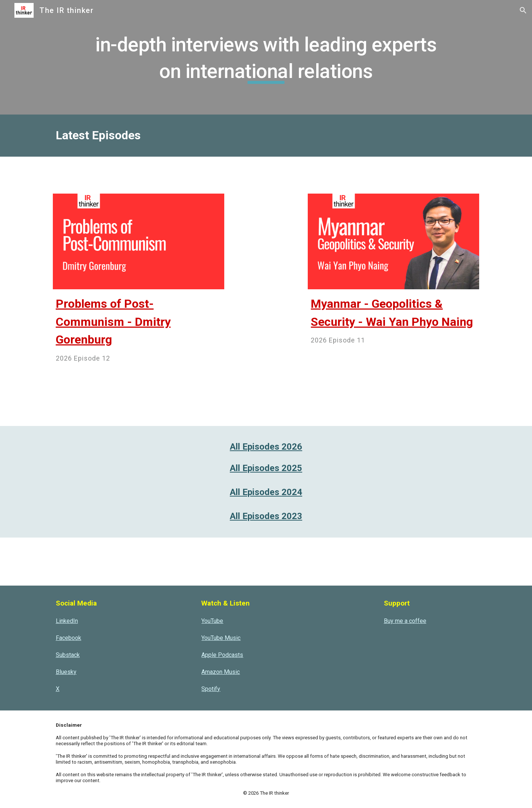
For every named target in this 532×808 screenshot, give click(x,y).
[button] (523, 10)
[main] (266, 57)
